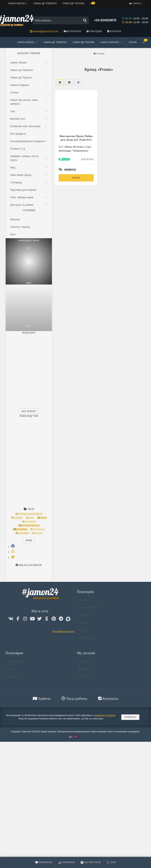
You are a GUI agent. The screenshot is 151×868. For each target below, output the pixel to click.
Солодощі (29, 182)
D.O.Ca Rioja (20, 529)
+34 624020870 (105, 20)
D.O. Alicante (29, 522)
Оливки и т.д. (18, 149)
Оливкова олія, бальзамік (29, 126)
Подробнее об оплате (63, 631)
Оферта (83, 624)
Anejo (30, 518)
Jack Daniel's (22, 533)
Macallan (38, 533)
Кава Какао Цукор (29, 175)
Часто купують (16, 663)
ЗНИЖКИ (13, 678)
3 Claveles (17, 518)
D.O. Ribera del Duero (29, 525)
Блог (13, 234)
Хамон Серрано (111, 42)
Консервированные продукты (29, 141)
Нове (10, 671)
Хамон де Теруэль (73, 3)
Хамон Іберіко (18, 4)
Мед (29, 168)
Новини (83, 632)
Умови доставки (88, 609)
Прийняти (130, 717)
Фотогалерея (86, 639)
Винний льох (29, 119)
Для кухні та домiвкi (29, 205)
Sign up (85, 671)
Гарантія (84, 617)
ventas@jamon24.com (44, 31)
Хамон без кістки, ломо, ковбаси (29, 102)
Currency (86, 678)
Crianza (42, 518)
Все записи (29, 411)
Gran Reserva (38, 529)
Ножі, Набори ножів (29, 197)
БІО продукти (18, 134)
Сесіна (133, 42)
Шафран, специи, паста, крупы (29, 158)
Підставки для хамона (23, 190)
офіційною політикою (105, 715)
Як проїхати (72, 31)
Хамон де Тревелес (45, 3)
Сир (29, 111)
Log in (136, 4)
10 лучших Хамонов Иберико (29, 514)
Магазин (15, 219)
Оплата (83, 602)
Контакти (114, 31)
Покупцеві (94, 31)
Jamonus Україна (20, 227)
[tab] (13, 546)
